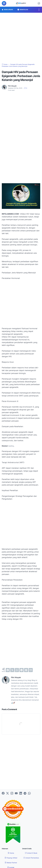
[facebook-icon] (3, 793)
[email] (31, 670)
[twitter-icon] (8, 793)
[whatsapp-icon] (29, 793)
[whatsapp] (17, 670)
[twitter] (12, 670)
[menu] (4, 3)
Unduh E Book (31, 853)
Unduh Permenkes (31, 858)
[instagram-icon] (12, 793)
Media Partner (11, 863)
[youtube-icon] (16, 793)
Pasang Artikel (11, 858)
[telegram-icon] (25, 793)
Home (11, 853)
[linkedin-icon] (21, 793)
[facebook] (8, 670)
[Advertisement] (21, 38)
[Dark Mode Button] (39, 3)
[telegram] (22, 670)
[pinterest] (26, 670)
